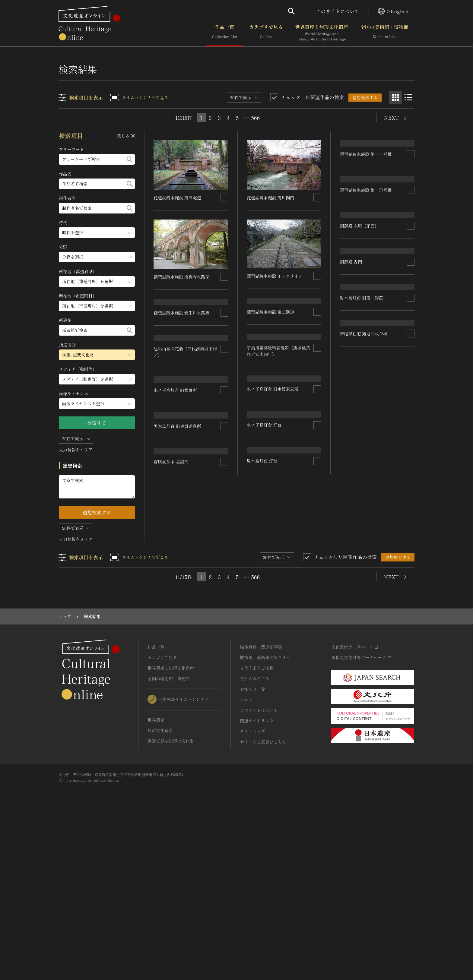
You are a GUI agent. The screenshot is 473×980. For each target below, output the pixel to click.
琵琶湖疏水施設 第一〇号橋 (366, 283)
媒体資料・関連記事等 (261, 808)
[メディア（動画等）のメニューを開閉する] (97, 379)
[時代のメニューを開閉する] (97, 233)
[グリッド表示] (395, 97)
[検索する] (130, 159)
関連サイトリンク (257, 882)
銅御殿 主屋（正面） (359, 363)
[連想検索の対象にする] (224, 198)
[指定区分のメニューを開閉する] (97, 355)
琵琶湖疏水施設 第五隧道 (177, 198)
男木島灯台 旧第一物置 (268, 605)
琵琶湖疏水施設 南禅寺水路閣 (182, 277)
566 (256, 118)
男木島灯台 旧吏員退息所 (363, 601)
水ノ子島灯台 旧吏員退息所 (366, 521)
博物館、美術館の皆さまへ (265, 819)
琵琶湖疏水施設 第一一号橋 (366, 198)
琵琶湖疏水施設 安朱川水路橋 (182, 356)
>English (393, 11)
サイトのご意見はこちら (263, 903)
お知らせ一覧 (252, 850)
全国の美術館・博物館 (384, 33)
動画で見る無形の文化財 (171, 902)
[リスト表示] (408, 97)
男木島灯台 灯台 (169, 627)
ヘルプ (246, 861)
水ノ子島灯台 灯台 (171, 555)
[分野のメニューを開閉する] (97, 257)
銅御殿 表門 (351, 442)
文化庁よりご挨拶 (257, 829)
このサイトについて (338, 11)
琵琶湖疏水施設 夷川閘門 (271, 198)
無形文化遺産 (160, 892)
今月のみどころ (255, 840)
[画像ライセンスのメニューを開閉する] (97, 404)
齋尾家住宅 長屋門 (357, 686)
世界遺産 (156, 881)
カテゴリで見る (266, 33)
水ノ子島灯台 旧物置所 (268, 526)
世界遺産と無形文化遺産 (322, 33)
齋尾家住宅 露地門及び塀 (271, 691)
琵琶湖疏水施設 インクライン (275, 276)
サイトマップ (252, 893)
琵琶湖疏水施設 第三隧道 (271, 355)
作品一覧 (225, 33)
